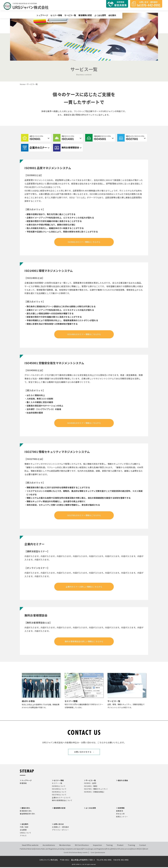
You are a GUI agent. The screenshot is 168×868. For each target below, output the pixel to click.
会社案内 (157, 13)
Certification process (122, 850)
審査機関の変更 (129, 13)
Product (120, 846)
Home (23, 84)
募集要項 (119, 812)
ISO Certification (82, 846)
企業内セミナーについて (61, 798)
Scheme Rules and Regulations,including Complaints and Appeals (58, 850)
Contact (143, 846)
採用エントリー (122, 817)
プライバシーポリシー (60, 831)
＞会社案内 (24, 825)
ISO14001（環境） (91, 787)
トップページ (83, 13)
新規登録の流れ (26, 812)
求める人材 (120, 815)
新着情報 (23, 784)
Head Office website (30, 846)
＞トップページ (26, 781)
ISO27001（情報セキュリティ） (96, 790)
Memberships (65, 846)
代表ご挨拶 (24, 828)
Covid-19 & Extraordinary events (77, 853)
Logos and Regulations (96, 850)
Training (131, 846)
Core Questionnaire (96, 853)
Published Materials (27, 850)
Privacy (84, 850)
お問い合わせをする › (84, 753)
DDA (113, 850)
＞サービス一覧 (90, 781)
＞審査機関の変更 (59, 809)
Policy (108, 850)
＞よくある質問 (90, 809)
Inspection (97, 846)
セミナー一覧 (57, 784)
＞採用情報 (120, 809)
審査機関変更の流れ (27, 815)
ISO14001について (59, 790)
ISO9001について (59, 787)
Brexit (146, 850)
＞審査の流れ (25, 809)
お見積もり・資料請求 (60, 828)
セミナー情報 (98, 13)
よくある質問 (144, 13)
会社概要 (23, 831)
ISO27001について (59, 796)
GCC (141, 850)
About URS (135, 850)
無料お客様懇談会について (62, 801)
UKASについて (25, 834)
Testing (110, 846)
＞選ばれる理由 (122, 781)
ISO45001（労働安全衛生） (95, 793)
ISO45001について (59, 793)
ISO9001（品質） (91, 784)
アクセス (23, 836)
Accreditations (49, 846)
